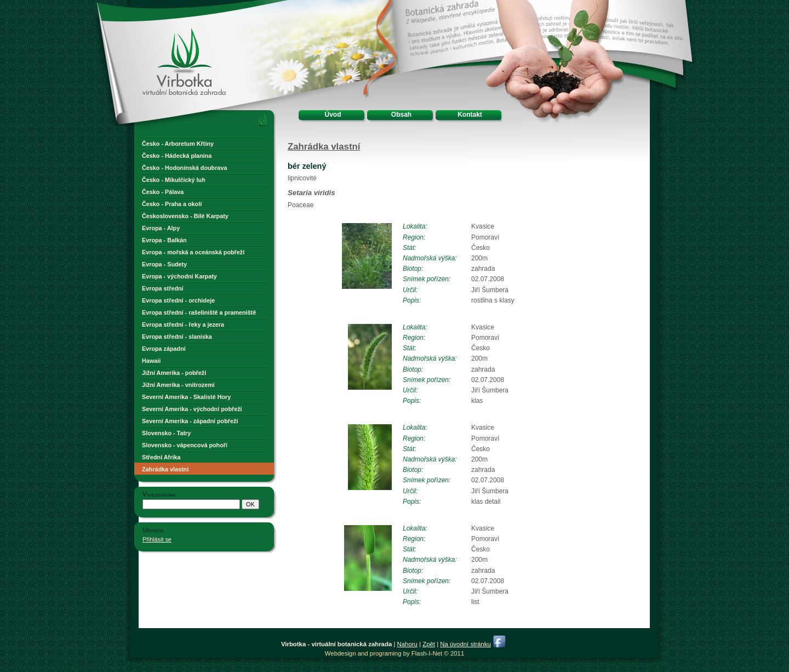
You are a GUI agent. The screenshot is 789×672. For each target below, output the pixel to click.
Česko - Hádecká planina (177, 156)
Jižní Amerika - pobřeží (174, 373)
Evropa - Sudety (164, 264)
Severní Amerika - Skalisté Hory (186, 397)
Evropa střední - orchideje (178, 300)
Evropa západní (164, 349)
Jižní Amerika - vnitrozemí (178, 385)
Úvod (333, 115)
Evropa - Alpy (161, 228)
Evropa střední (163, 288)
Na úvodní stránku (465, 644)
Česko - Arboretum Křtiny (178, 144)
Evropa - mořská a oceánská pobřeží (193, 252)
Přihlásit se (157, 539)
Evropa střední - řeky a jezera (183, 324)
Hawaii (151, 361)
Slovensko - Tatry (166, 433)
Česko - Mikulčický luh (174, 180)
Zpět (429, 644)
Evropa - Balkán (164, 240)
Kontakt (470, 115)
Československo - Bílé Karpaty (185, 216)
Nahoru (407, 644)
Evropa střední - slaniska (177, 337)
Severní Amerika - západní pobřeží (190, 421)
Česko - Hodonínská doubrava (184, 168)
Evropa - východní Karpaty (179, 276)
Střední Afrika (161, 457)
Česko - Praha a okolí (172, 204)
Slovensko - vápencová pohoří (185, 445)
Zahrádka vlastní (165, 469)
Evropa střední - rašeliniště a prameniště (199, 312)
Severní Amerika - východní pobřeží (192, 409)
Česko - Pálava (163, 192)
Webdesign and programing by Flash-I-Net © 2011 (395, 653)
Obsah (401, 115)
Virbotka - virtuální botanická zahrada (165, 40)
